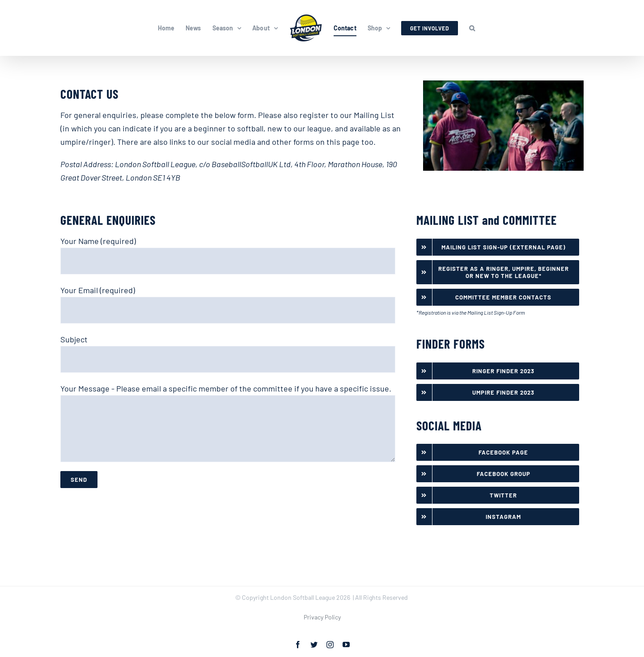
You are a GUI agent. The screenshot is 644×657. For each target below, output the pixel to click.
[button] (472, 28)
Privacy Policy (322, 617)
